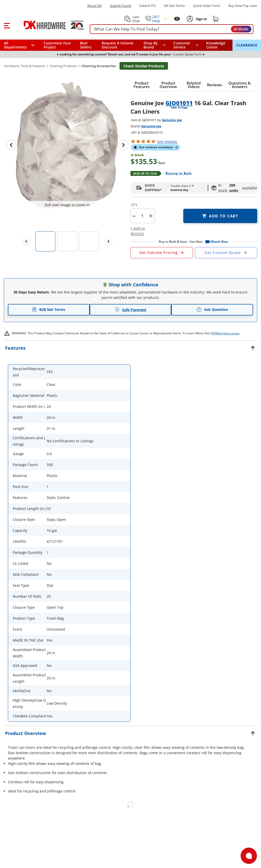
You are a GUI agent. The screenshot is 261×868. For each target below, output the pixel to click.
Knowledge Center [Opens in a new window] (216, 45)
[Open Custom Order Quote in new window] (226, 253)
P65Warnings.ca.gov (225, 333)
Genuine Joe (172, 120)
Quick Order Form (207, 6)
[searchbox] (172, 29)
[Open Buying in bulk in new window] (177, 174)
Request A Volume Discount (118, 45)
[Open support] (249, 856)
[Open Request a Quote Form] (162, 253)
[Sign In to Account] (201, 19)
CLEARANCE (247, 45)
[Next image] (123, 145)
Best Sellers (86, 45)
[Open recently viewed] (177, 19)
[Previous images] (26, 241)
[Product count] (142, 216)
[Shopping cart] (216, 19)
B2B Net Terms (49, 309)
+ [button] (151, 216)
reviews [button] (167, 142)
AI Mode (241, 29)
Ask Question (212, 310)
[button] (7, 25)
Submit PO (148, 6)
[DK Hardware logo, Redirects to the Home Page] (48, 25)
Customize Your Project (57, 45)
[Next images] (108, 241)
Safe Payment (131, 310)
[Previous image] (11, 145)
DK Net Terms (174, 6)
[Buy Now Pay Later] (243, 6)
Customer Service (182, 45)
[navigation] (186, 45)
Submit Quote (121, 6)
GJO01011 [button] (179, 103)
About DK (94, 6)
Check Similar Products (144, 66)
